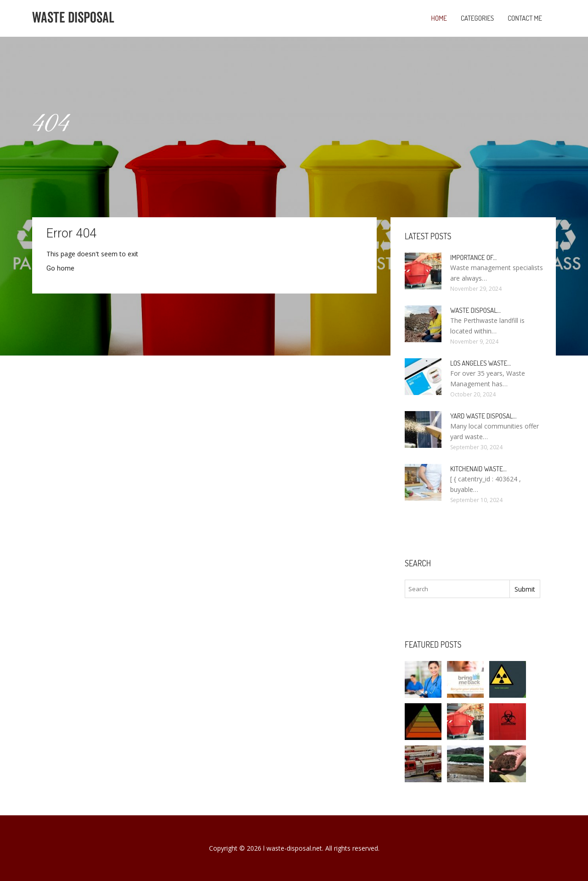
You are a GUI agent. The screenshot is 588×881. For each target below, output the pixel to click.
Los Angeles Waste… (481, 363)
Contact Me (525, 18)
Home (439, 18)
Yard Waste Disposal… (483, 416)
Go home (60, 268)
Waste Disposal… (475, 310)
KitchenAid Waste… (478, 469)
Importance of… (473, 257)
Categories (477, 18)
